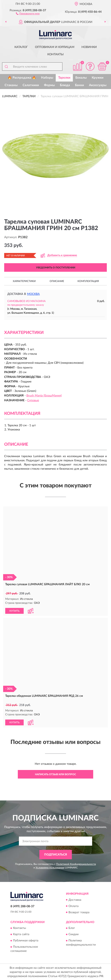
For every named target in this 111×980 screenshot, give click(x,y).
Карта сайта (21, 934)
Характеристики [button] (24, 281)
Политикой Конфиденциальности (76, 864)
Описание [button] (57, 281)
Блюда (65, 85)
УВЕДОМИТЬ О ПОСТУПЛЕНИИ (56, 268)
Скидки (74, 934)
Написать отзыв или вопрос (55, 774)
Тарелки (64, 78)
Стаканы (11, 85)
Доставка (75, 899)
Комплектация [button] (88, 281)
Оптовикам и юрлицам (55, 47)
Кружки (98, 78)
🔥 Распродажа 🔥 (22, 78)
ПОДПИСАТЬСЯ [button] (56, 854)
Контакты (55, 54)
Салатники (31, 85)
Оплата (74, 906)
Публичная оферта (26, 940)
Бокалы (81, 78)
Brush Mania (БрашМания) (44, 396)
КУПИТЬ (14, 611)
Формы (49, 85)
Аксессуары (98, 85)
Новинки (89, 47)
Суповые (33, 400)
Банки (79, 85)
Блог (72, 928)
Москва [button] (33, 294)
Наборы (47, 78)
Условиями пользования (50, 867)
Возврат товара (79, 912)
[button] (28, 13)
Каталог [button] (21, 47)
